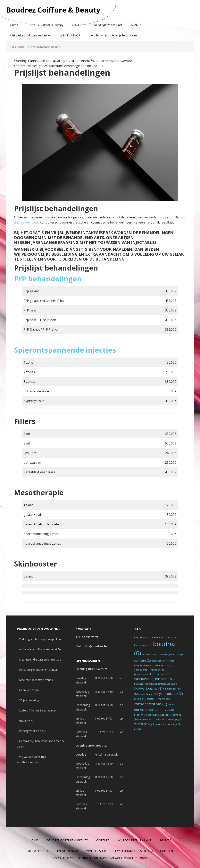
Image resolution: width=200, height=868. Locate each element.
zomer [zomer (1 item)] (139, 729)
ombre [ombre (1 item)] (173, 705)
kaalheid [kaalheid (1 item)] (140, 699)
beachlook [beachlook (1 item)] (159, 637)
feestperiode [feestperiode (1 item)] (159, 670)
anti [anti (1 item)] (148, 637)
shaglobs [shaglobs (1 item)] (165, 715)
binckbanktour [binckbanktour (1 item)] (143, 645)
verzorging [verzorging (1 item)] (175, 719)
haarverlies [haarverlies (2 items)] (166, 679)
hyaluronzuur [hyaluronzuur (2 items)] (170, 694)
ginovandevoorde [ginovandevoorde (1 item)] (145, 674)
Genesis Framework (110, 858)
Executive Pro (85, 858)
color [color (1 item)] (169, 661)
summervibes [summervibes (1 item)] (146, 719)
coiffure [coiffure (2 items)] (142, 660)
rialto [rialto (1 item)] (158, 710)
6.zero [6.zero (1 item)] (139, 637)
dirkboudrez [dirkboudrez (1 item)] (142, 670)
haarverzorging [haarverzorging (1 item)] (143, 684)
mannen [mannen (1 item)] (164, 699)
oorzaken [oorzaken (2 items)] (144, 710)
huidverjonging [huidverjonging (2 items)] (148, 688)
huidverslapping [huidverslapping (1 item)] (147, 694)
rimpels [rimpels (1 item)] (168, 710)
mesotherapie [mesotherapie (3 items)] (151, 704)
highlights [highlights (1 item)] (159, 684)
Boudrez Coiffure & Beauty (53, 10)
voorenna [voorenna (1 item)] (161, 724)
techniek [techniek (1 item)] (161, 719)
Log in (143, 858)
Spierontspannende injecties (65, 350)
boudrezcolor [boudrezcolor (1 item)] (150, 654)
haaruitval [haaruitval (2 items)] (144, 679)
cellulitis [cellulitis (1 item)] (177, 654)
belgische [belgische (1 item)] (173, 637)
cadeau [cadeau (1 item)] (165, 654)
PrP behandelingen (48, 279)
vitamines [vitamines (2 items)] (144, 724)
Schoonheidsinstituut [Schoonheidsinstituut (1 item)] (146, 715)
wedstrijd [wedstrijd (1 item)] (174, 724)
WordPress (130, 858)
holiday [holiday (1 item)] (172, 684)
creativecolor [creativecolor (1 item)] (163, 665)
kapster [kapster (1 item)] (152, 699)
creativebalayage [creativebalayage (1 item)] (144, 665)
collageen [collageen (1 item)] (158, 661)
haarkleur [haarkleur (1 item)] (162, 674)
